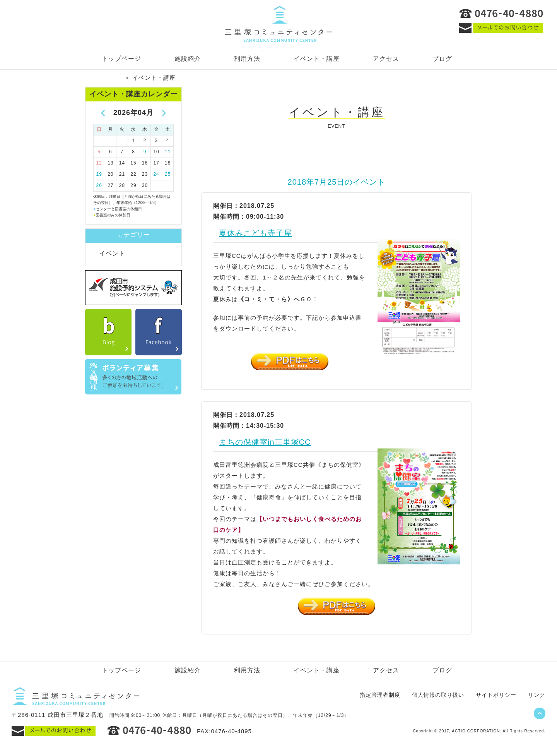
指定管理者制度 (380, 695)
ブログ (442, 59)
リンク (537, 695)
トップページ (121, 59)
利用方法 (247, 59)
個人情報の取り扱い (438, 695)
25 (168, 174)
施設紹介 (188, 59)
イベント (112, 253)
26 (99, 185)
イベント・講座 (317, 59)
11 (168, 152)
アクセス (386, 59)
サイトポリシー (496, 695)
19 (99, 174)
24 (156, 174)
